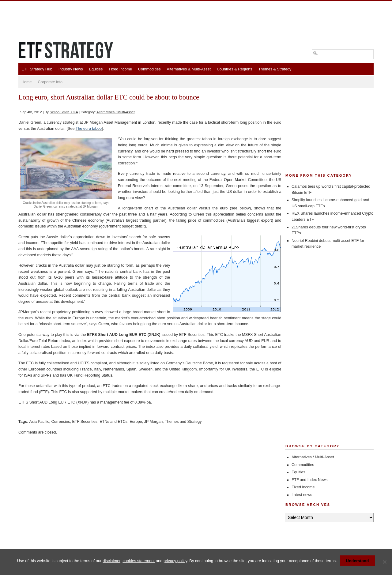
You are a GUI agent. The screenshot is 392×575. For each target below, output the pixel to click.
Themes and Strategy (183, 422)
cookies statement (139, 561)
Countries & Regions (235, 69)
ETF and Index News (310, 480)
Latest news (302, 495)
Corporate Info (50, 82)
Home (27, 82)
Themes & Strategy (275, 69)
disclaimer (111, 561)
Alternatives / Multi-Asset (116, 112)
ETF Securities (85, 422)
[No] (384, 562)
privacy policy (175, 561)
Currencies (61, 422)
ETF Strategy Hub (37, 69)
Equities (96, 69)
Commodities (149, 69)
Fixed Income (120, 69)
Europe (136, 422)
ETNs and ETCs (113, 422)
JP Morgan (154, 422)
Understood (358, 561)
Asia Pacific (39, 422)
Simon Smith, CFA (64, 112)
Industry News (71, 69)
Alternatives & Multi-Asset (188, 69)
